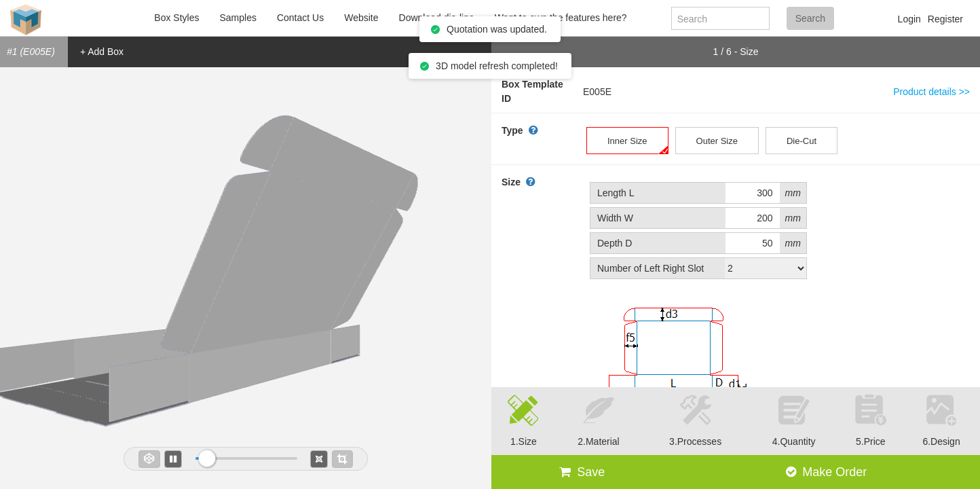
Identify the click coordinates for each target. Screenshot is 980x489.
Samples (238, 18)
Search (810, 18)
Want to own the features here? (561, 18)
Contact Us (300, 18)
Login (909, 19)
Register (945, 19)
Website (361, 18)
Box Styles (176, 18)
